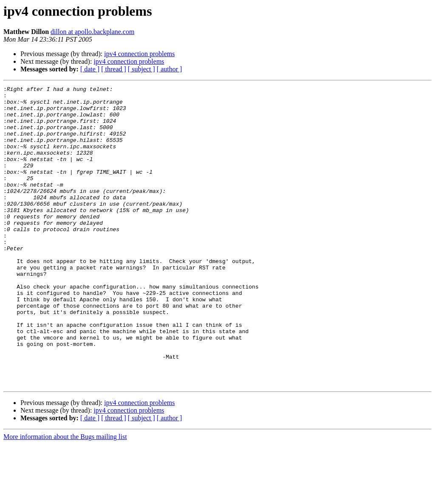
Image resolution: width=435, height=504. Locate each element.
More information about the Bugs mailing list (65, 497)
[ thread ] (114, 69)
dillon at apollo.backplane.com (92, 32)
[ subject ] (141, 69)
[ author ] (169, 69)
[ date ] (90, 69)
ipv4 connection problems (139, 54)
